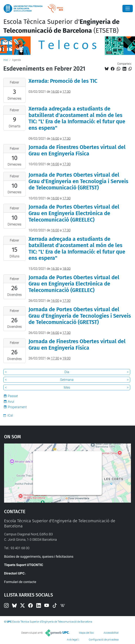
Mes (67, 387)
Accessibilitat (111, 633)
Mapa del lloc (86, 633)
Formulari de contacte (20, 582)
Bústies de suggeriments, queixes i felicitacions (39, 557)
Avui (11, 401)
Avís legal (72, 640)
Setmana (67, 380)
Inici (6, 60)
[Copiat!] (130, 69)
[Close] (128, 9)
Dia (67, 372)
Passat (13, 396)
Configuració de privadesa (104, 640)
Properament (17, 407)
